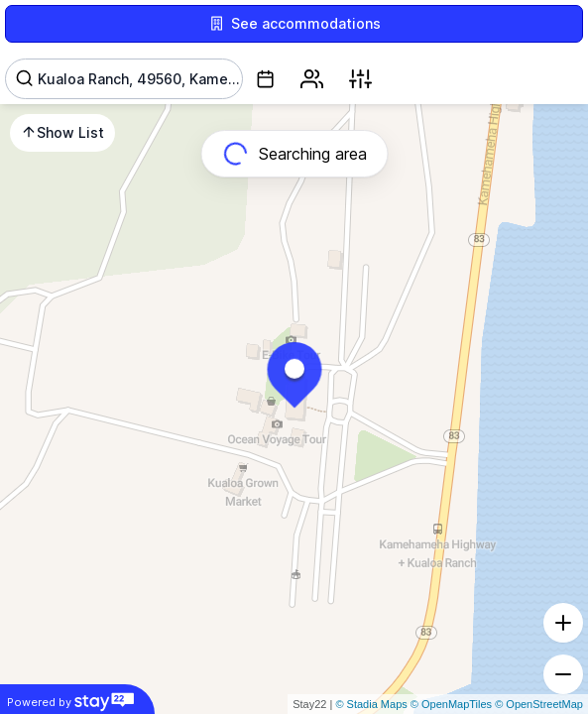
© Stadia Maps (371, 704)
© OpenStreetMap (539, 704)
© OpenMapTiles (451, 704)
